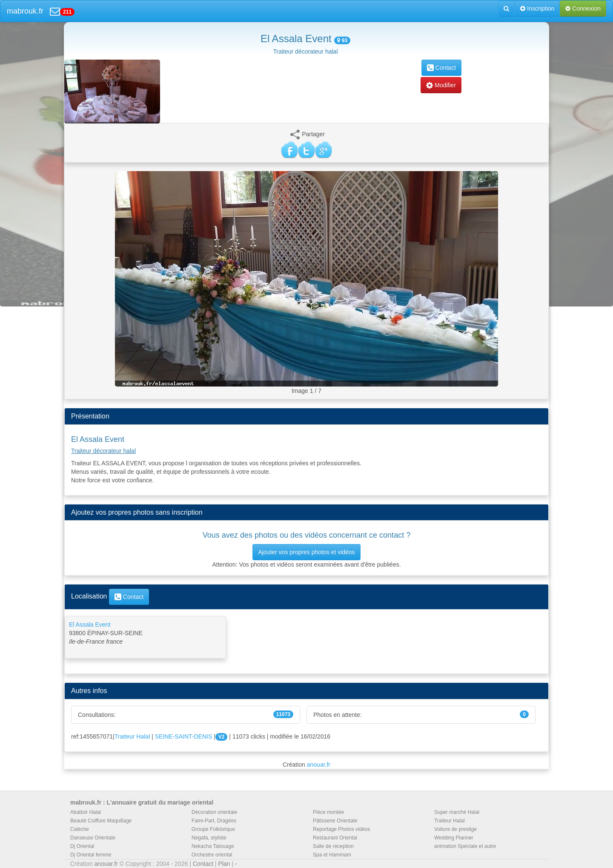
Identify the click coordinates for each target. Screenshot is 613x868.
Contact (441, 68)
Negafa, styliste (209, 838)
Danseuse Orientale (93, 838)
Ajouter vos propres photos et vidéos (306, 552)
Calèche (80, 829)
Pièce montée (328, 812)
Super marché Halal (457, 812)
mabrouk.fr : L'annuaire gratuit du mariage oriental (142, 802)
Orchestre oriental (212, 855)
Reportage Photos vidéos (342, 829)
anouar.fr (319, 765)
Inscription (537, 9)
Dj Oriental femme (91, 855)
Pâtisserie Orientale (335, 821)
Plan (224, 864)
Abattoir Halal (86, 812)
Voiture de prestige (455, 829)
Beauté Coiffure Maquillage (101, 821)
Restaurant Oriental (335, 838)
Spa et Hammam (332, 855)
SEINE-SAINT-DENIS (184, 736)
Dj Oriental (82, 846)
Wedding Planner (454, 838)
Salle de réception (333, 846)
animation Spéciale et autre (465, 846)
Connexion (583, 9)
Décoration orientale (214, 812)
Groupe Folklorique (213, 829)
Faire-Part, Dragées (214, 821)
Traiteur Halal (132, 736)
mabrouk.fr (25, 11)
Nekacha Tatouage (213, 846)
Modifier (441, 85)
